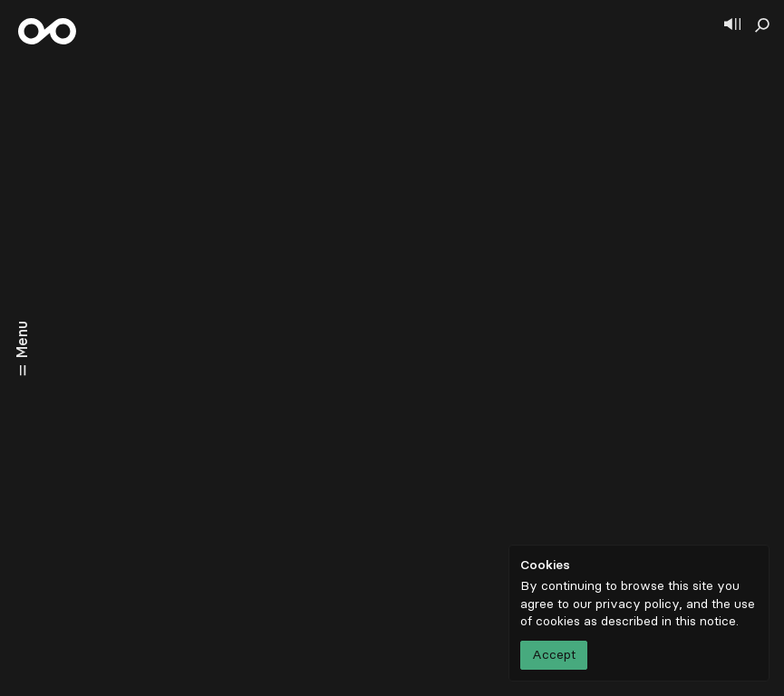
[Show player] (732, 25)
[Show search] (762, 25)
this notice (706, 621)
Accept (554, 655)
